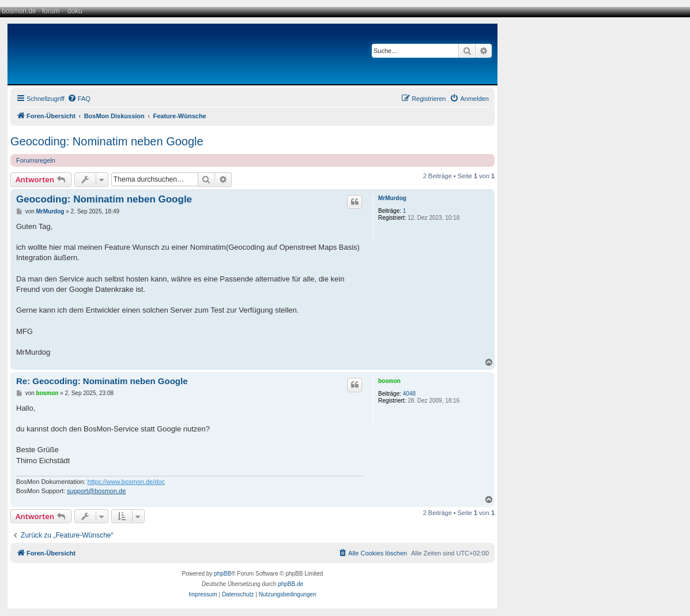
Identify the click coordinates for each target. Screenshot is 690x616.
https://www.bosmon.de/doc (127, 482)
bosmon (389, 381)
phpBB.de (291, 584)
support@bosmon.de (96, 491)
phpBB (223, 574)
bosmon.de (19, 11)
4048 (409, 394)
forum (51, 11)
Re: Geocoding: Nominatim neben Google (102, 381)
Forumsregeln (36, 160)
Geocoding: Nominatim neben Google (107, 141)
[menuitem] (79, 99)
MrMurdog (392, 198)
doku (75, 11)
